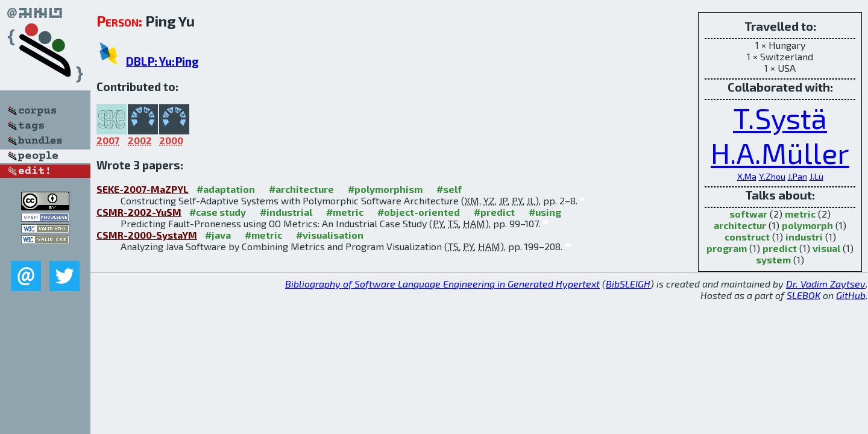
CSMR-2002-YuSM (139, 212)
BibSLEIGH (628, 284)
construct (747, 237)
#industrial (286, 212)
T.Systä (780, 118)
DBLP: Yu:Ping (162, 61)
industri (804, 237)
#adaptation (226, 189)
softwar (748, 214)
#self (449, 189)
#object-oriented (419, 212)
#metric (345, 212)
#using (545, 212)
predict (780, 248)
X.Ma (747, 176)
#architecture (301, 189)
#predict (494, 212)
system (773, 259)
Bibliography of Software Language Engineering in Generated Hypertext (442, 284)
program (727, 248)
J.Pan (797, 176)
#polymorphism (385, 189)
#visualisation (330, 235)
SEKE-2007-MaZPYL (143, 189)
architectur (740, 225)
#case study (218, 212)
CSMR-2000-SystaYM (147, 235)
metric (800, 214)
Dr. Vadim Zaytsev (826, 284)
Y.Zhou (772, 176)
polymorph (807, 225)
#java (218, 235)
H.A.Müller (780, 153)
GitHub (851, 295)
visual (826, 248)
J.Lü (816, 176)
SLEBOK (804, 295)
